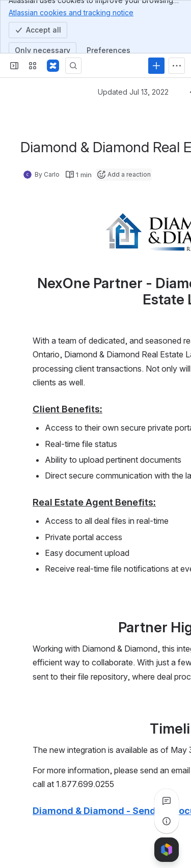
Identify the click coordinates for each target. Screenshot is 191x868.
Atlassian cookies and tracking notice (71, 12)
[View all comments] (167, 801)
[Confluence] (53, 66)
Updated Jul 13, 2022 (133, 92)
